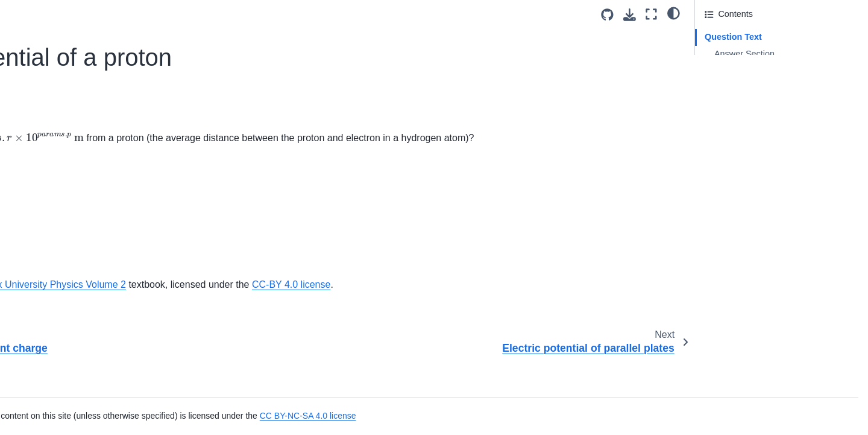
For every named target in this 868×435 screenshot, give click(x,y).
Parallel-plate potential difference (88, 214)
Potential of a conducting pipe (82, 252)
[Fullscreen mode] (651, 14)
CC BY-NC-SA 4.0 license (562, 416)
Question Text (733, 37)
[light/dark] (674, 13)
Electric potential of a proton (84, 118)
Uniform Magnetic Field (70, 379)
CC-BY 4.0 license (617, 300)
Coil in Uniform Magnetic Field (83, 418)
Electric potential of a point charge (91, 99)
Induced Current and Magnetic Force (96, 399)
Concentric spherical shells (77, 22)
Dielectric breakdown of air (77, 61)
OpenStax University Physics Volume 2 (369, 300)
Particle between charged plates (87, 233)
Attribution (724, 71)
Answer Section (744, 54)
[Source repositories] (607, 15)
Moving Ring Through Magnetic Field (96, 341)
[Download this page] (630, 15)
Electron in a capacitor (68, 156)
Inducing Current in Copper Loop (88, 322)
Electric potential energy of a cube (91, 80)
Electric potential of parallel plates (90, 138)
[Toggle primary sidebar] (200, 14)
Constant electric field (67, 42)
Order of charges (58, 195)
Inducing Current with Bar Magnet (90, 360)
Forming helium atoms (68, 176)
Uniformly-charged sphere (75, 271)
